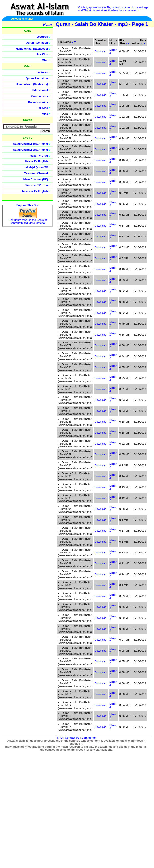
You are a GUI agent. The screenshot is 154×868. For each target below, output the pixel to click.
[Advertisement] (118, 111)
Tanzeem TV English (35, 191)
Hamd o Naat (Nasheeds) (32, 49)
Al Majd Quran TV (37, 167)
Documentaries (38, 102)
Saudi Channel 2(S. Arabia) (30, 150)
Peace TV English (37, 161)
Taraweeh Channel (36, 173)
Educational (40, 90)
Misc (45, 60)
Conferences (40, 96)
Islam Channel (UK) (35, 179)
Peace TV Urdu (38, 156)
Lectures (42, 37)
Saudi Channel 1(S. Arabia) (30, 144)
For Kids (42, 54)
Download (100, 193)
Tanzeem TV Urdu (36, 185)
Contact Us (72, 738)
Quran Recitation (37, 43)
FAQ (60, 738)
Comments (89, 738)
